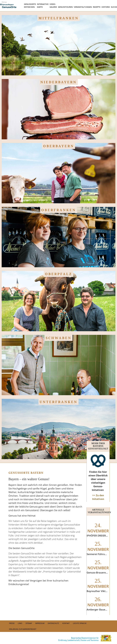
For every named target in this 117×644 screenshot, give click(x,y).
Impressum (40, 623)
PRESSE (12, 623)
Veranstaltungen (83, 7)
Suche (114, 7)
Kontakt (66, 623)
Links (20, 623)
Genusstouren (65, 7)
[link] (58, 638)
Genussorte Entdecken (30, 6)
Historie (106, 7)
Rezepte (97, 7)
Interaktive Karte (43, 6)
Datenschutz (53, 623)
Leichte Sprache (80, 623)
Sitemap (4, 2)
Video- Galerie (53, 6)
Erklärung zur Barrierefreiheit (23, 629)
